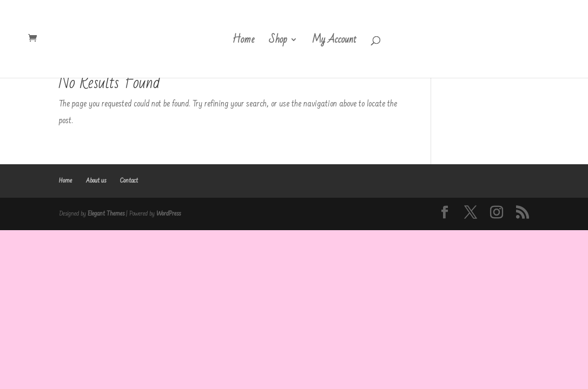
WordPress (169, 214)
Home (243, 42)
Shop (278, 42)
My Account (334, 42)
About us (96, 181)
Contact (129, 181)
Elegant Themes (106, 214)
